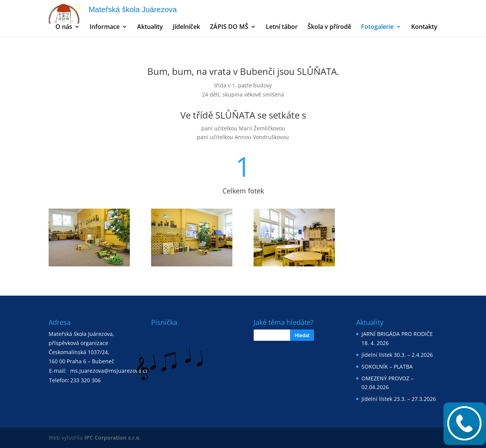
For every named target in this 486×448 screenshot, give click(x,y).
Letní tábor (282, 27)
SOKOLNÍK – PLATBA (387, 366)
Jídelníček (186, 27)
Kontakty (424, 27)
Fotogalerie (377, 27)
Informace (105, 27)
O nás (64, 27)
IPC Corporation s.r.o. (113, 438)
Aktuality (150, 27)
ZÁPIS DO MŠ (229, 27)
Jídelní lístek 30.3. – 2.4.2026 (397, 355)
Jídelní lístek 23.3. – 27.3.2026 (399, 399)
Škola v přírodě (329, 27)
